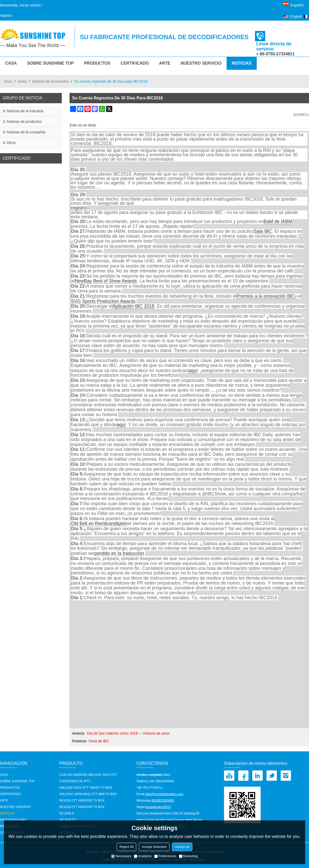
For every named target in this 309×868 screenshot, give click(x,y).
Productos (97, 63)
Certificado (135, 63)
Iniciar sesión (30, 5)
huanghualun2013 (158, 807)
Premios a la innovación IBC (265, 296)
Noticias (242, 63)
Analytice (143, 856)
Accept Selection (154, 847)
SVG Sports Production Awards (103, 301)
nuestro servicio (201, 63)
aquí (193, 371)
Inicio (8, 81)
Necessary (121, 856)
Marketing (188, 856)
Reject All (126, 847)
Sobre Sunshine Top (50, 63)
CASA (11, 63)
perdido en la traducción (119, 553)
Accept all (182, 847)
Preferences (165, 856)
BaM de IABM (278, 222)
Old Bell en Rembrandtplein (99, 524)
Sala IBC (263, 231)
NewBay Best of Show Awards (106, 281)
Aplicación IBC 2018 (133, 306)
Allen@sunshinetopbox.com (164, 794)
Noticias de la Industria (50, 81)
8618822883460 (163, 801)
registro (6, 15)
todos (22, 81)
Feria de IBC (99, 741)
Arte (165, 63)
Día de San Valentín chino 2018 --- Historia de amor (128, 733)
